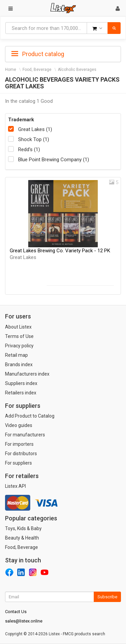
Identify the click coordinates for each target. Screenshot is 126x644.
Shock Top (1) (34, 139)
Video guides (19, 425)
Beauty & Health (22, 538)
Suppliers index (21, 383)
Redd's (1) (29, 149)
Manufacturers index (27, 374)
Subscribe (107, 597)
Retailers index (21, 393)
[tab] (63, 53)
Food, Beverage (37, 70)
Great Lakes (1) (35, 129)
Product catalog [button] (38, 54)
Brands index (19, 364)
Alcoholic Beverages (77, 70)
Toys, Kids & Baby (23, 528)
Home (11, 70)
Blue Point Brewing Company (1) (54, 160)
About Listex (18, 327)
